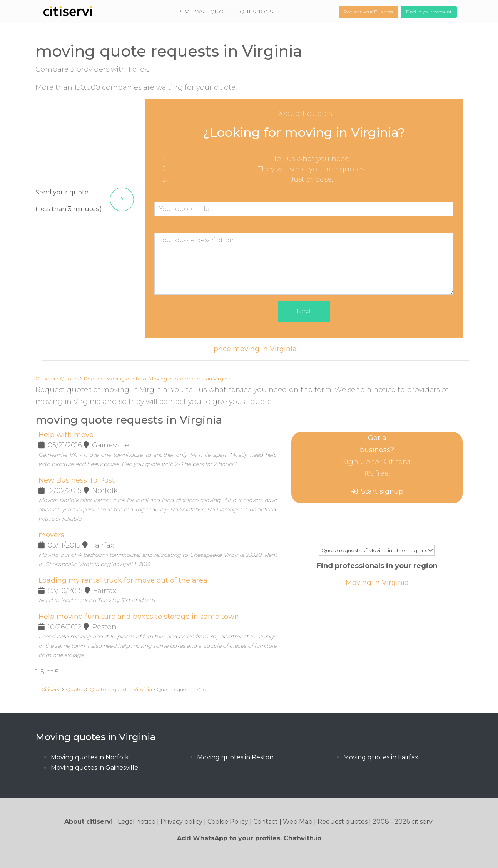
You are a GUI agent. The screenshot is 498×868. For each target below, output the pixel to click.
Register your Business (368, 12)
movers (51, 535)
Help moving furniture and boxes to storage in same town (139, 617)
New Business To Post (77, 480)
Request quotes (343, 822)
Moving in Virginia (377, 583)
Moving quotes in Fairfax (381, 757)
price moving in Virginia (255, 349)
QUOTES (222, 12)
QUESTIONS (257, 12)
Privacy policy (181, 822)
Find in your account (429, 12)
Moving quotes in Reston (235, 757)
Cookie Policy (228, 822)
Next (304, 311)
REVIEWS (191, 12)
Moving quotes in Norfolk (90, 757)
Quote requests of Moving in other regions (377, 550)
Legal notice (137, 822)
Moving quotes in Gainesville (94, 768)
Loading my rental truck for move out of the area (123, 580)
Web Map (298, 822)
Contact (266, 822)
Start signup (382, 491)
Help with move (66, 435)
